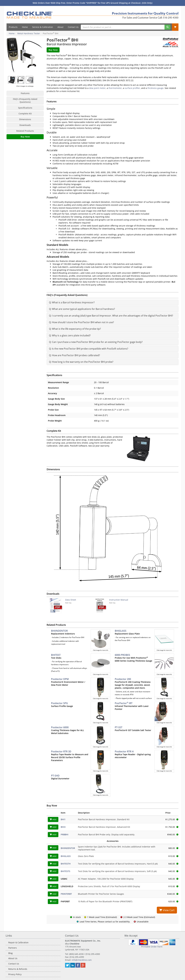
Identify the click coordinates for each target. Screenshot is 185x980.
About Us (13, 958)
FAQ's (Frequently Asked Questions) (25, 100)
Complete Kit (25, 114)
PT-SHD (55, 776)
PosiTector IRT (124, 703)
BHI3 (63, 827)
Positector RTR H (124, 751)
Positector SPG (59, 703)
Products (13, 27)
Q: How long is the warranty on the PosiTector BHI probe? (81, 362)
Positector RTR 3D (61, 751)
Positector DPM (60, 679)
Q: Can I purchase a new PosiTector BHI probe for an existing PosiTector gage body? (96, 342)
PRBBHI (65, 834)
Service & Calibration (43, 27)
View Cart (167, 910)
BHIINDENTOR (59, 631)
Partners (13, 948)
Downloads (25, 125)
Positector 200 (123, 679)
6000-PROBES (122, 655)
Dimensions (25, 119)
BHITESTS (65, 871)
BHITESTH (66, 864)
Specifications (25, 108)
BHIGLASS (121, 631)
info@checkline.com (82, 960)
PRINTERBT (66, 894)
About (60, 27)
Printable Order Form (152, 947)
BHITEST (56, 655)
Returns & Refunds (18, 969)
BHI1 (63, 819)
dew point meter (97, 88)
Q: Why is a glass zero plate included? (70, 335)
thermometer (115, 88)
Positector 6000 (60, 727)
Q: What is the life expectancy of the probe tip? (75, 329)
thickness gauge (155, 88)
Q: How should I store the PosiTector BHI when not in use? (81, 322)
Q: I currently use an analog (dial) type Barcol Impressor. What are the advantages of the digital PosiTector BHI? (111, 316)
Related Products (25, 131)
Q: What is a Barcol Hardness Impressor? (72, 302)
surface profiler (132, 88)
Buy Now (25, 137)
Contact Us (73, 27)
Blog (10, 953)
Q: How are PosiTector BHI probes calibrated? (74, 355)
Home (25, 27)
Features (25, 93)
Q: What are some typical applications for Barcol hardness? (82, 309)
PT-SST (119, 727)
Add (53, 819)
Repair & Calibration (18, 942)
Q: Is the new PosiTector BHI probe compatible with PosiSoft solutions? (89, 349)
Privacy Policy (15, 974)
